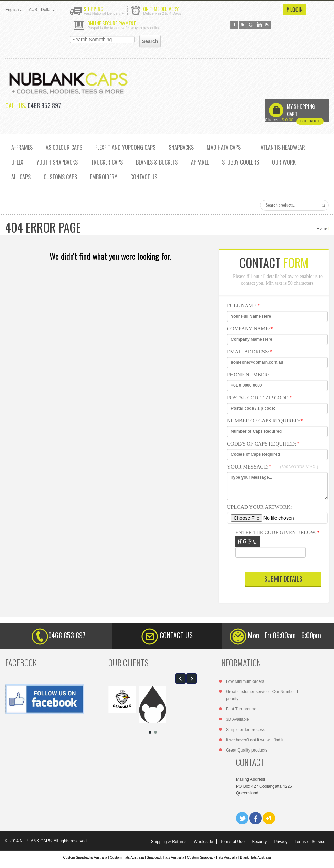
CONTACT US (144, 177)
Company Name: (250, 329)
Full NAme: (244, 306)
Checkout (310, 121)
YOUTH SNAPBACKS (57, 162)
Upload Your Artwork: (260, 507)
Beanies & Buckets (157, 162)
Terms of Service (310, 842)
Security (259, 842)
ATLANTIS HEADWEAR (283, 147)
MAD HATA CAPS (224, 147)
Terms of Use (232, 842)
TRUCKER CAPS (107, 162)
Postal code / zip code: (260, 398)
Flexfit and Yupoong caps (125, 147)
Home (322, 228)
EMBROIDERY (104, 177)
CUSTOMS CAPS (60, 177)
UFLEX (17, 162)
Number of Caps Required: (265, 421)
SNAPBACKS (181, 147)
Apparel (200, 162)
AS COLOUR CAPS (64, 147)
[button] (181, 678)
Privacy (281, 842)
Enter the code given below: (281, 545)
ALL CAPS (21, 177)
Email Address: (249, 352)
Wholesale (203, 842)
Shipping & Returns (169, 842)
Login (295, 10)
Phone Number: (248, 375)
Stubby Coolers (240, 162)
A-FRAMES (22, 147)
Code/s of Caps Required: (263, 444)
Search (322, 205)
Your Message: (273, 467)
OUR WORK (284, 162)
